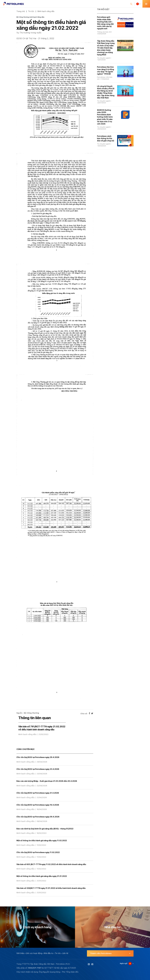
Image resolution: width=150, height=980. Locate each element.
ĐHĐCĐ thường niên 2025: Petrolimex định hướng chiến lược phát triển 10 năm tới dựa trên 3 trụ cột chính (105, 117)
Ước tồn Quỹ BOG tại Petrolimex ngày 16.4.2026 (38, 805)
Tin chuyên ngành (104, 58)
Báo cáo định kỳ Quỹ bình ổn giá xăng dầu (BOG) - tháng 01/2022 (45, 829)
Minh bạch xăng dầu (46, 11)
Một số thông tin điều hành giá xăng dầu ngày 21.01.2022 (42, 876)
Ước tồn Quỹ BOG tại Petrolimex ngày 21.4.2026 (38, 793)
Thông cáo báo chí (104, 32)
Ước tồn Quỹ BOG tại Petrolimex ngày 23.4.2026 (38, 769)
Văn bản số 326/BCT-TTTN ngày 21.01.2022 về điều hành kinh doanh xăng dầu (51, 888)
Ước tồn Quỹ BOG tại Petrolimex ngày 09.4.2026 (38, 817)
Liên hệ (65, 953)
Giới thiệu (20, 953)
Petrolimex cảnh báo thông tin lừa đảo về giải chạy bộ (106, 138)
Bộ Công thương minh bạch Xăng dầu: (31, 17)
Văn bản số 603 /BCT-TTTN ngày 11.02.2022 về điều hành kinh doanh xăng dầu (51, 864)
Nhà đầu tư (48, 953)
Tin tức (31, 11)
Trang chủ (21, 11)
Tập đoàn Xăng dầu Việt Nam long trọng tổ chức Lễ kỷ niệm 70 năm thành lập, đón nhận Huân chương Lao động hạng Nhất (106, 48)
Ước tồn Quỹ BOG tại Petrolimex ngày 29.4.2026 (38, 757)
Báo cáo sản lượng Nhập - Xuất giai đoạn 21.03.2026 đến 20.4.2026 (47, 781)
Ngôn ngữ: (124, 963)
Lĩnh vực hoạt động (34, 953)
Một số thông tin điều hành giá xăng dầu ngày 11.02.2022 (42, 841)
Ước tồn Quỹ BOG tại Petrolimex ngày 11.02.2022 (38, 852)
